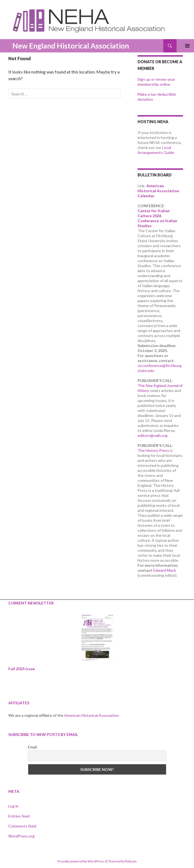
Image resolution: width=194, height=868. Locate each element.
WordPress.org (21, 836)
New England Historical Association (71, 46)
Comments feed (22, 826)
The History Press (153, 450)
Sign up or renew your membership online (156, 82)
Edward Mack (165, 570)
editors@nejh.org (152, 435)
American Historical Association (92, 715)
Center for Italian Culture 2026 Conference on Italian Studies (157, 218)
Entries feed (19, 816)
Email (32, 747)
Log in (13, 806)
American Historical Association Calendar (158, 191)
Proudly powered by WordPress (81, 861)
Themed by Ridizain (122, 861)
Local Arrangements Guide (156, 150)
